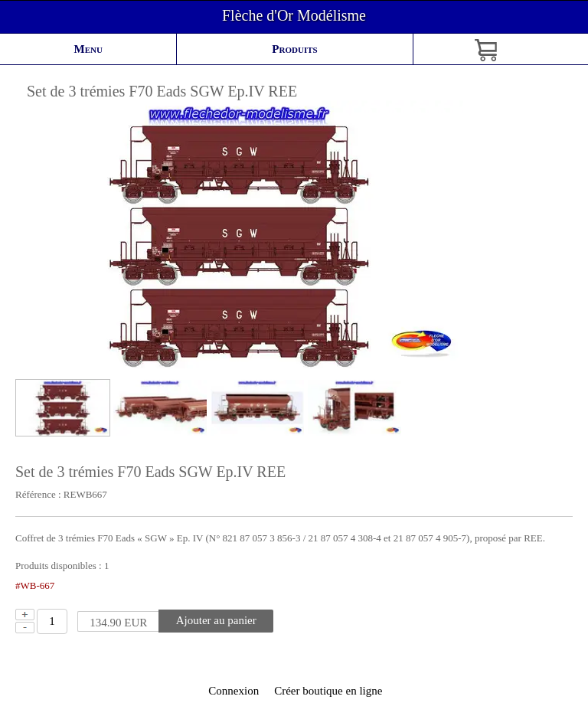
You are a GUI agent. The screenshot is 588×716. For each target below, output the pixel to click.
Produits (294, 49)
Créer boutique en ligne (328, 691)
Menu (88, 49)
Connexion (233, 691)
